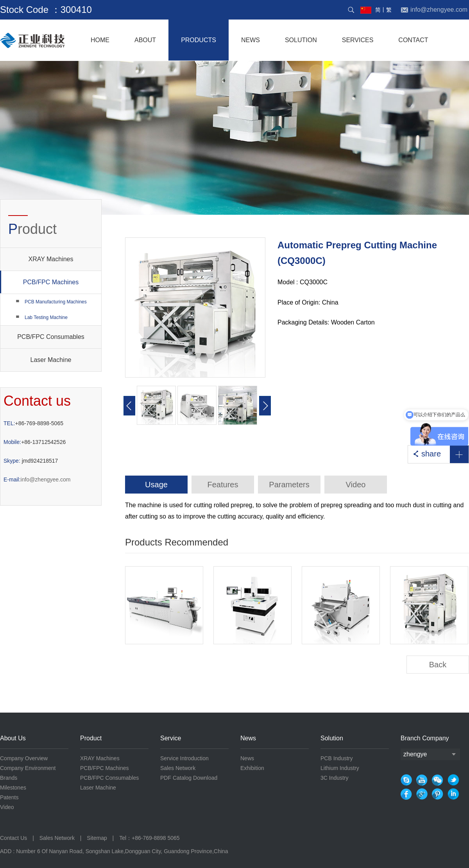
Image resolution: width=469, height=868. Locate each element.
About (145, 40)
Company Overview (24, 758)
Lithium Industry (340, 768)
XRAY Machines (51, 259)
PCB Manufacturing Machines (56, 302)
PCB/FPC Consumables (51, 337)
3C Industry (335, 778)
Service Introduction (184, 758)
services (358, 40)
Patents (9, 797)
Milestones (13, 788)
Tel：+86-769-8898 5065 (149, 838)
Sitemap (97, 838)
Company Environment (28, 768)
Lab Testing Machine (46, 317)
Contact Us (14, 838)
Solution (332, 738)
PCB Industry (337, 758)
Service (171, 738)
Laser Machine (51, 360)
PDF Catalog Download (189, 778)
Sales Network (178, 768)
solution (301, 40)
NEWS (251, 40)
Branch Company (425, 738)
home (100, 40)
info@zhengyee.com (37, 479)
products (199, 40)
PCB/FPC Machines (39, 282)
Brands (9, 778)
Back (438, 665)
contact (413, 40)
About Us (13, 738)
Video (7, 807)
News (248, 738)
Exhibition (252, 768)
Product (91, 738)
